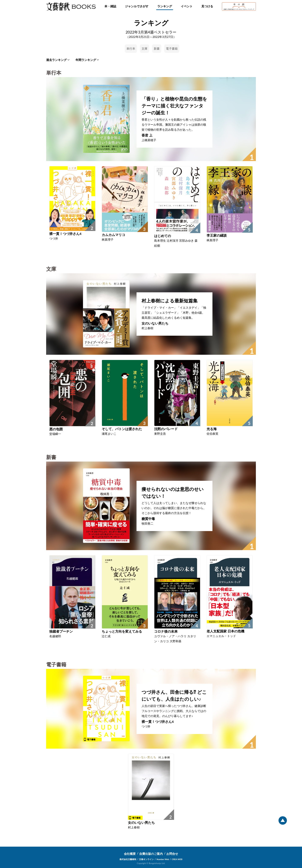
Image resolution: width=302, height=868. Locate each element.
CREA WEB (177, 859)
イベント (187, 6)
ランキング (165, 6)
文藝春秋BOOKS (71, 6)
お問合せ (172, 854)
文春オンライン (146, 859)
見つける (207, 6)
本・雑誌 (110, 6)
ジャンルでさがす (137, 6)
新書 (157, 48)
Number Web (163, 859)
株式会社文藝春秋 (128, 859)
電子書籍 (172, 48)
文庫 (144, 48)
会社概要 (130, 854)
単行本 (131, 48)
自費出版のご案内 (151, 854)
